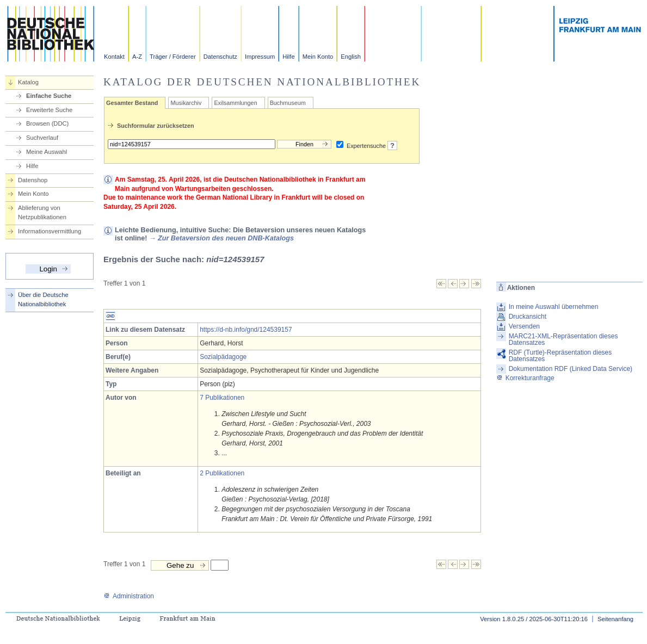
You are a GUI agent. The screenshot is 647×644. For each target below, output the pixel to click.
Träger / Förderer (173, 57)
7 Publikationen (222, 398)
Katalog (28, 82)
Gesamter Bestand (132, 103)
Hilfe (288, 57)
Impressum (260, 57)
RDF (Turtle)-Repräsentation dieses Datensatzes (560, 356)
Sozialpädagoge (223, 357)
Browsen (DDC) (47, 123)
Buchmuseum (288, 103)
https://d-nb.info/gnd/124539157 (246, 330)
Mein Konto (318, 57)
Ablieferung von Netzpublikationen (42, 212)
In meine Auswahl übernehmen (554, 307)
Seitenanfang (615, 619)
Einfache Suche (49, 96)
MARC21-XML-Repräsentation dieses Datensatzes (563, 339)
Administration (129, 596)
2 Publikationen (222, 473)
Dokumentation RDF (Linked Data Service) (571, 369)
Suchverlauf (42, 138)
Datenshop (33, 180)
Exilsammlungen (235, 103)
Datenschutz (220, 57)
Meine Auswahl (47, 152)
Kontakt (114, 57)
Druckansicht (528, 317)
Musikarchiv (186, 103)
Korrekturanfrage (525, 378)
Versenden (524, 326)
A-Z (137, 57)
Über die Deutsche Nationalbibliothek (43, 299)
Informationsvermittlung (50, 231)
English (351, 57)
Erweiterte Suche (49, 110)
